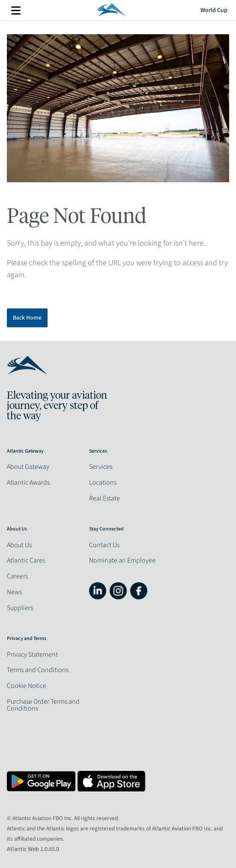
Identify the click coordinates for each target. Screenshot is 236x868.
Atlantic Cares (26, 560)
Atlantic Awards (28, 483)
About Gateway (28, 467)
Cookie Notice (27, 686)
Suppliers (20, 608)
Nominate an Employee (122, 560)
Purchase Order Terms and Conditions (43, 705)
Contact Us (104, 545)
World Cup (214, 10)
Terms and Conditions (38, 670)
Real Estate (105, 498)
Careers (17, 576)
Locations (103, 483)
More (16, 10)
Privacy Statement (32, 655)
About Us (19, 545)
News (14, 592)
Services (101, 467)
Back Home (27, 318)
